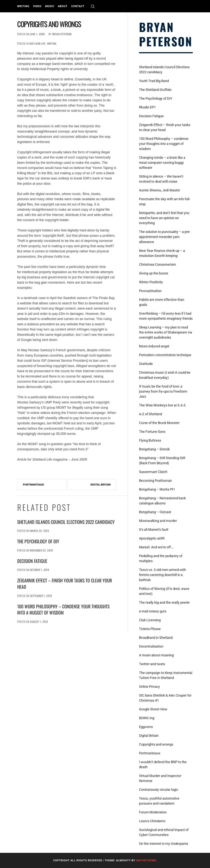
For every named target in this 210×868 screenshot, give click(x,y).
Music (50, 6)
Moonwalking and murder (158, 521)
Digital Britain (101, 485)
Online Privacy (149, 687)
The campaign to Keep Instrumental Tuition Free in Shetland (166, 675)
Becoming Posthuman (155, 481)
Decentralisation (151, 646)
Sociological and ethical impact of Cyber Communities (164, 832)
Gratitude (146, 364)
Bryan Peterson (62, 34)
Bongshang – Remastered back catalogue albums (162, 501)
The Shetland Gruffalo (155, 90)
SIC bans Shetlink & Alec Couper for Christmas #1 (165, 698)
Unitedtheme (146, 860)
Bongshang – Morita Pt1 (157, 489)
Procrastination (150, 291)
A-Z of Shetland (150, 414)
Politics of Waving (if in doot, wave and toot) (164, 591)
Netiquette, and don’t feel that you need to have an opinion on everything (164, 218)
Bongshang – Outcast (155, 512)
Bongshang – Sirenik (154, 449)
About (63, 6)
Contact (78, 6)
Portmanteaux (33, 485)
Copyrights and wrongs (156, 744)
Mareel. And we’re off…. (156, 547)
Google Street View (153, 709)
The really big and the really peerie (164, 602)
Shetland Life (37, 43)
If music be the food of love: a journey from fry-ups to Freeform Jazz (163, 391)
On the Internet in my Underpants (164, 844)
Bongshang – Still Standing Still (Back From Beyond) (162, 460)
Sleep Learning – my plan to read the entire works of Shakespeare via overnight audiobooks (166, 332)
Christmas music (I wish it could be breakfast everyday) (165, 375)
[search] (93, 6)
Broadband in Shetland (156, 638)
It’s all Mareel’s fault (154, 530)
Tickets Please (150, 629)
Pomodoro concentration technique (165, 355)
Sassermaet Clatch (153, 472)
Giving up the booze (154, 273)
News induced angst (154, 346)
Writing (23, 6)
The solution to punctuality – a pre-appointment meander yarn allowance (165, 237)
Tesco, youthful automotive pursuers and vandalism (159, 801)
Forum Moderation (153, 812)
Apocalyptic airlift (152, 538)
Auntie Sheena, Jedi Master (160, 190)
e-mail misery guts (153, 611)
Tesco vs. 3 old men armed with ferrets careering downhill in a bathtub (162, 575)
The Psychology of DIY (38, 541)
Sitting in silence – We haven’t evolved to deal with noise (161, 179)
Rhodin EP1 (147, 107)
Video (37, 6)
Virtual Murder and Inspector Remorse (160, 778)
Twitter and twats (152, 664)
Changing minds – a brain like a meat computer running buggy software (162, 163)
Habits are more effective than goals (162, 302)
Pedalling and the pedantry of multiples (161, 558)
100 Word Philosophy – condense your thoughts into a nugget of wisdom (63, 609)
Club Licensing (150, 620)
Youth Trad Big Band (154, 81)
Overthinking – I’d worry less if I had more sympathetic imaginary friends (166, 316)
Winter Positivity (151, 282)
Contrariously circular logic (159, 790)
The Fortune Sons (152, 432)
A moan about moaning (156, 655)
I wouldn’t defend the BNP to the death (163, 764)
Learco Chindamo (152, 821)
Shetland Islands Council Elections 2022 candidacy (66, 522)
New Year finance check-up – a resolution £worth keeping (162, 253)
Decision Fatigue (32, 561)
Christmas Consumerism (157, 264)
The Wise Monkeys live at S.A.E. (163, 405)
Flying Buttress (150, 440)
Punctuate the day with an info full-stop (165, 202)
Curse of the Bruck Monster (159, 423)
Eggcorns (146, 727)
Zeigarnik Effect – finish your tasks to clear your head (65, 583)
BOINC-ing (147, 718)
